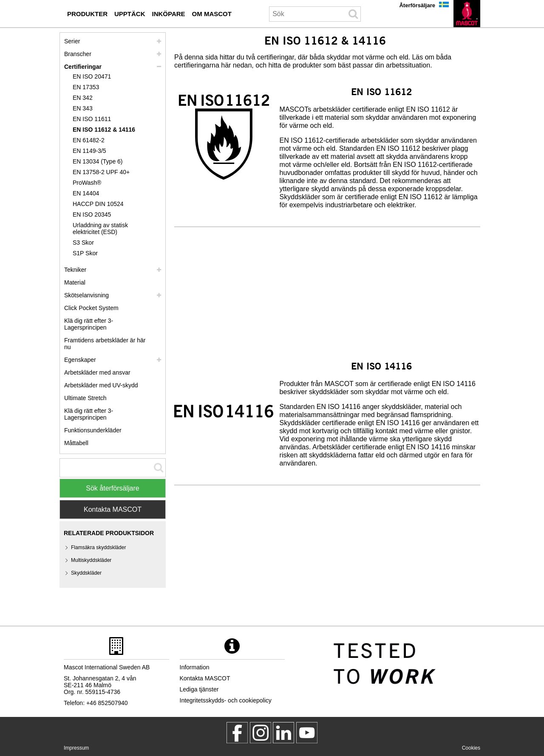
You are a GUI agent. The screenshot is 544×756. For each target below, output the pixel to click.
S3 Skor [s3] (83, 243)
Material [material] (75, 282)
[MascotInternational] (307, 733)
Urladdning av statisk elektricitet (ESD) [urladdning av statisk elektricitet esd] (100, 228)
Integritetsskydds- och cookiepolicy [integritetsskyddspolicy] (226, 700)
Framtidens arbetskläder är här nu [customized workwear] (105, 344)
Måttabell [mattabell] (76, 443)
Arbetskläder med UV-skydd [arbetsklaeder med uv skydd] (101, 385)
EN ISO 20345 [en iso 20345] (92, 214)
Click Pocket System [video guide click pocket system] (91, 308)
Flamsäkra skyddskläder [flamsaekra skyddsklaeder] (98, 547)
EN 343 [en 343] (83, 108)
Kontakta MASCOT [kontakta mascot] (205, 678)
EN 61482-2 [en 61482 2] (89, 140)
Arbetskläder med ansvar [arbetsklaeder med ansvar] (97, 372)
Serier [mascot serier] (72, 41)
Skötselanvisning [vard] (86, 295)
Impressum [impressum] (76, 748)
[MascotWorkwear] (237, 733)
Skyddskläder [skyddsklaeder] (86, 573)
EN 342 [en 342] (83, 98)
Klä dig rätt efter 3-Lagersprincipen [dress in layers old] (89, 414)
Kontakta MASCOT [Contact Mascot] (113, 509)
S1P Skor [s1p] (85, 253)
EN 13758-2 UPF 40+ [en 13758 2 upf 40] (101, 172)
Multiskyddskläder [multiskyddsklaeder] (91, 560)
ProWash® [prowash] (87, 183)
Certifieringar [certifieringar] (83, 67)
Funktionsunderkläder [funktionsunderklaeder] (93, 430)
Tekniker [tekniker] (75, 270)
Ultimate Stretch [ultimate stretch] (85, 398)
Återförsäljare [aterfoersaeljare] (417, 5)
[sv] (467, 14)
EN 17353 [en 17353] (86, 87)
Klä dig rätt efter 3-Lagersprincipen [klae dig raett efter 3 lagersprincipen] (89, 324)
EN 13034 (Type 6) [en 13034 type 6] (98, 161)
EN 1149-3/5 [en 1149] (89, 151)
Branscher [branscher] (78, 54)
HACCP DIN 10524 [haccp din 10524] (98, 204)
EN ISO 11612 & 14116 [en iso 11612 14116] (104, 130)
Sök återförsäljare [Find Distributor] (112, 488)
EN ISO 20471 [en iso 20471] (92, 76)
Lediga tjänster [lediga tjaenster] (199, 689)
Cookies (471, 748)
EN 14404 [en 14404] (86, 193)
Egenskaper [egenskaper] (80, 360)
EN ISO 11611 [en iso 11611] (92, 119)
